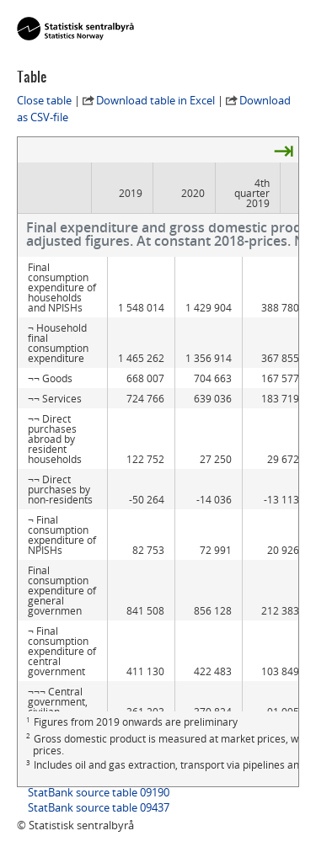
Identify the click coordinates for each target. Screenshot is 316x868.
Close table (44, 100)
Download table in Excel (155, 100)
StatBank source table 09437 (99, 807)
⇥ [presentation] (284, 150)
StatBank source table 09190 (99, 792)
